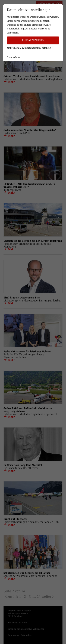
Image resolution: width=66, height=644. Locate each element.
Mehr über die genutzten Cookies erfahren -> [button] (30, 48)
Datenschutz (13, 57)
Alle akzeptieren (33, 40)
